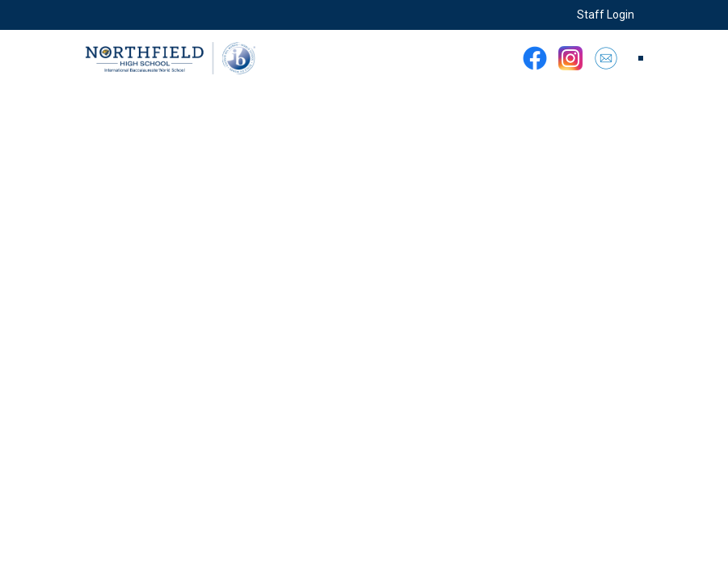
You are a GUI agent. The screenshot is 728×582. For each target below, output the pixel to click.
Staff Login (606, 15)
